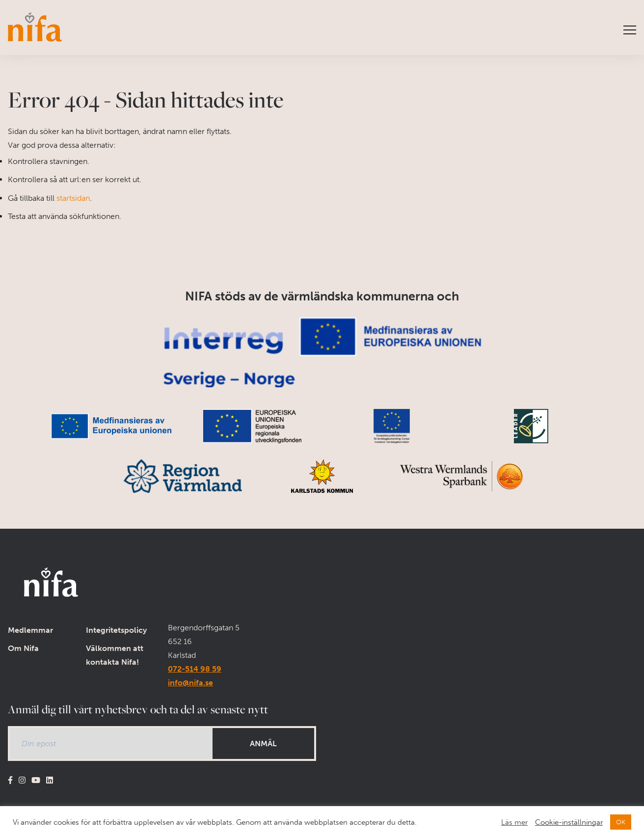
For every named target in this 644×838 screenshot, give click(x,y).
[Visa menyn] (630, 30)
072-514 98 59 (195, 669)
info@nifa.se (190, 683)
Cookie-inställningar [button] (569, 822)
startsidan (73, 198)
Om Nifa (23, 648)
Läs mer (514, 822)
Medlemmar (30, 630)
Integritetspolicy (116, 630)
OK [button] (621, 822)
